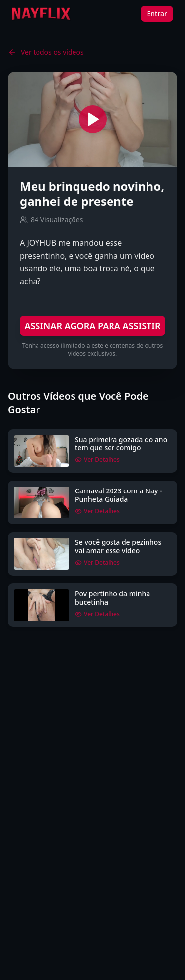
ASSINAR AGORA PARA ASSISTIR (92, 326)
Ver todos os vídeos (46, 52)
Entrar (157, 14)
